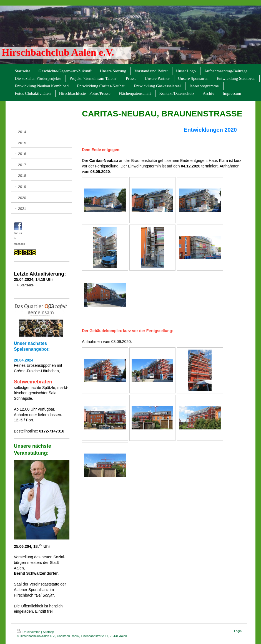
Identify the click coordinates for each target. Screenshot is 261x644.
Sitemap (48, 632)
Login (238, 631)
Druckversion (29, 632)
